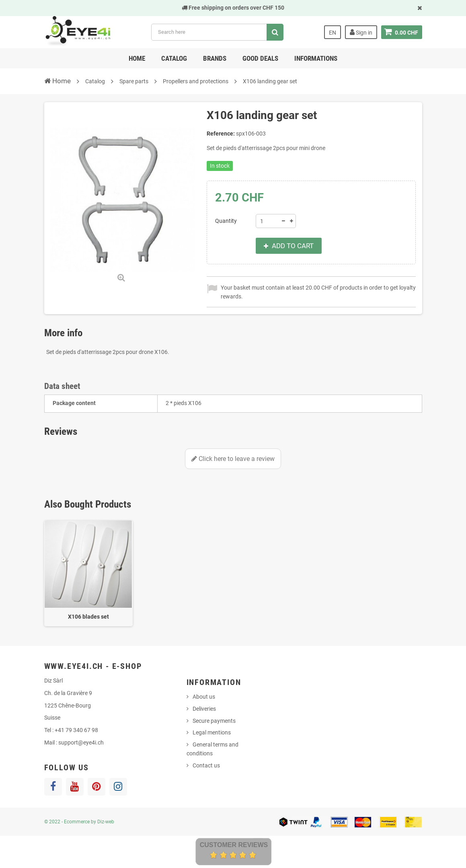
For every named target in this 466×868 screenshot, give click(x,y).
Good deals (260, 58)
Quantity (226, 221)
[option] (88, 573)
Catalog (174, 58)
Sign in (361, 32)
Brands (215, 58)
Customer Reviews (234, 845)
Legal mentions (212, 732)
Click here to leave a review (233, 459)
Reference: (221, 134)
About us (204, 697)
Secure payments (214, 721)
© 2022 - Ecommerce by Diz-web (79, 822)
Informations (316, 58)
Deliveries (204, 709)
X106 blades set (88, 617)
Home (137, 58)
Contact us (206, 765)
